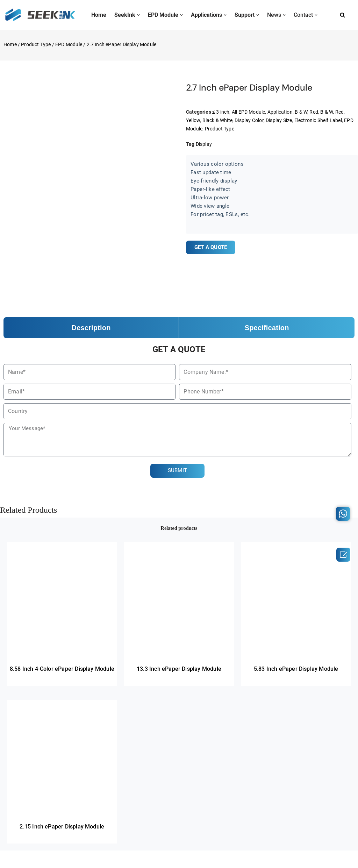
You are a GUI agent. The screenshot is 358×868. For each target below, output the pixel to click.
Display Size (279, 120)
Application (280, 112)
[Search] (342, 15)
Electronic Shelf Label (318, 120)
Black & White (218, 120)
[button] (138, 15)
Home (10, 44)
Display (204, 144)
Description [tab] (91, 328)
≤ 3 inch (221, 112)
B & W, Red (307, 112)
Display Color (249, 120)
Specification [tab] (267, 328)
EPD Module (69, 44)
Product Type (36, 44)
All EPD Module (249, 112)
